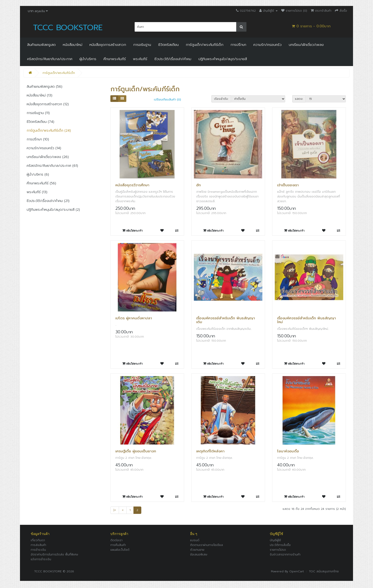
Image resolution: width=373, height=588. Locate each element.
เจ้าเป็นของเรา (288, 185)
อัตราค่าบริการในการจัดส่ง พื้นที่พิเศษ (54, 555)
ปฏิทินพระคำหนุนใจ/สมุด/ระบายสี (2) (53, 210)
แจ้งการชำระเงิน (41, 559)
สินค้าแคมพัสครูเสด (41, 45)
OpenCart (297, 571)
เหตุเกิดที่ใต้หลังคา (210, 451)
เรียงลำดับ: (221, 99)
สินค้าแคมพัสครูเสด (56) (44, 87)
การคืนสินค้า (118, 545)
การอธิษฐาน (142, 45)
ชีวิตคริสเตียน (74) (40, 122)
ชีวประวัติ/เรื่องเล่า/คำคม (173, 59)
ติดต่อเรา (116, 540)
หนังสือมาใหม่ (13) (39, 95)
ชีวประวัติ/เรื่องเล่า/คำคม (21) (48, 201)
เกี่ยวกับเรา (38, 540)
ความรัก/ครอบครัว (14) (44, 148)
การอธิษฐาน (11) (38, 113)
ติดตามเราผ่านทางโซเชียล (206, 545)
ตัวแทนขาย (197, 550)
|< (115, 510)
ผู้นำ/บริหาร (88, 59)
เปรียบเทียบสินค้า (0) (167, 100)
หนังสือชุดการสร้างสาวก (108, 45)
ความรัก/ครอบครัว (267, 45)
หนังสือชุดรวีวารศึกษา (132, 185)
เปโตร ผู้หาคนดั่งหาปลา (134, 318)
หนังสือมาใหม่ (73, 45)
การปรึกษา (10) (38, 139)
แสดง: (299, 99)
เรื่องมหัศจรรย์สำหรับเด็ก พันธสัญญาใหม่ (307, 320)
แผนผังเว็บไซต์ (120, 550)
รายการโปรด (278, 550)
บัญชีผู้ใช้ (275, 540)
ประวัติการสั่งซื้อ (280, 545)
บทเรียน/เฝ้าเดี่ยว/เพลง (306, 45)
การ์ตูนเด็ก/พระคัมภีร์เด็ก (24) (49, 131)
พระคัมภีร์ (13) (37, 192)
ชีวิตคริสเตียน (168, 45)
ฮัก (199, 185)
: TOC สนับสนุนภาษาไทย (321, 571)
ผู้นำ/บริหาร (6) (38, 174)
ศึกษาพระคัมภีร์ (115, 59)
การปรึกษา (238, 45)
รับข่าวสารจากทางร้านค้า (285, 555)
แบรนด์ (195, 540)
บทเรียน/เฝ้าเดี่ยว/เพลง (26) (48, 157)
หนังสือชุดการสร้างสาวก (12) (48, 104)
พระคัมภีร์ (140, 59)
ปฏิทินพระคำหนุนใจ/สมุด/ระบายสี (223, 59)
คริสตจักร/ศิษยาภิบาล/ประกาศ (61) (52, 166)
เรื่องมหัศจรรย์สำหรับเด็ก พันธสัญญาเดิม (226, 320)
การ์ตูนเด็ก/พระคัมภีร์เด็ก (205, 45)
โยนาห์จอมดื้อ (288, 451)
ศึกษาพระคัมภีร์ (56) (41, 183)
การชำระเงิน (38, 550)
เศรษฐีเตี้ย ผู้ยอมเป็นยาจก (136, 451)
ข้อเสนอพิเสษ (199, 555)
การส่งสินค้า (38, 545)
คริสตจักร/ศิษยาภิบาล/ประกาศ (50, 59)
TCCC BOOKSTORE (68, 28)
